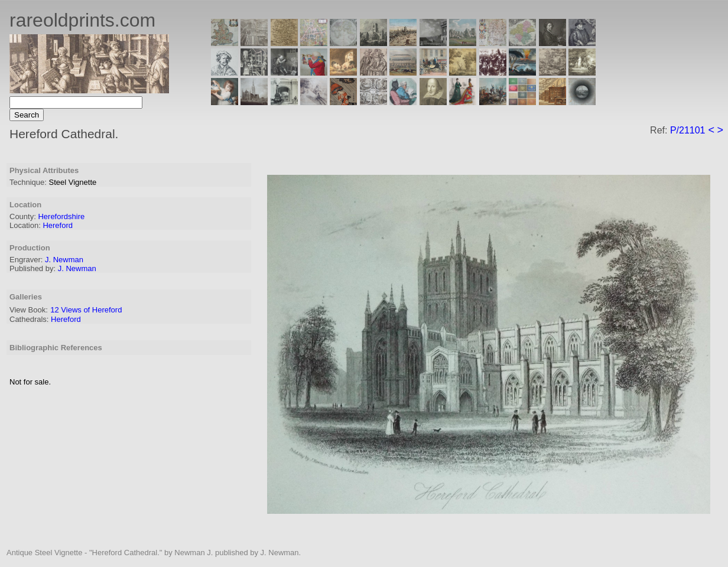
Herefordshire (61, 216)
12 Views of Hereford (86, 310)
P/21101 (688, 130)
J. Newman (64, 260)
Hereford (58, 225)
